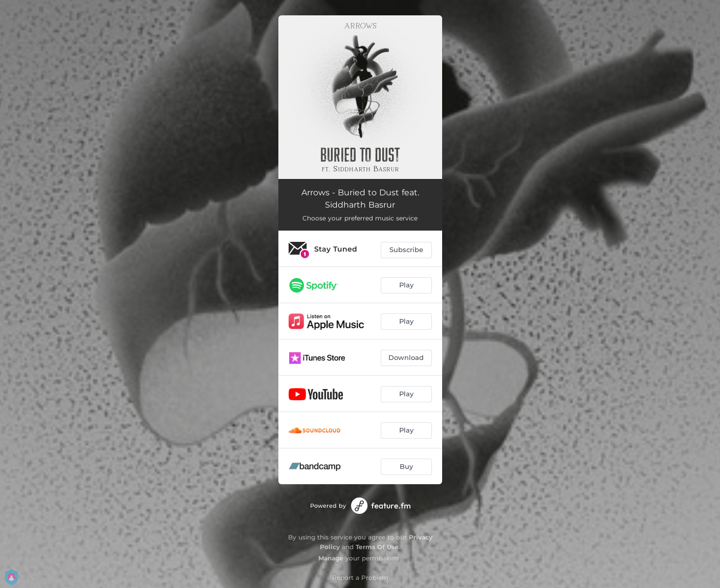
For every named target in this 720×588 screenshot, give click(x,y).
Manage (331, 558)
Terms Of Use (377, 547)
